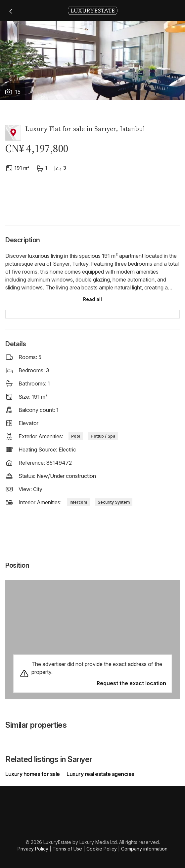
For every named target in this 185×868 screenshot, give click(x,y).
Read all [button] (92, 299)
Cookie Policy (102, 849)
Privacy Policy (33, 849)
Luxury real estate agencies (100, 774)
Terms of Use (67, 849)
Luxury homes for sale (33, 774)
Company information (144, 849)
